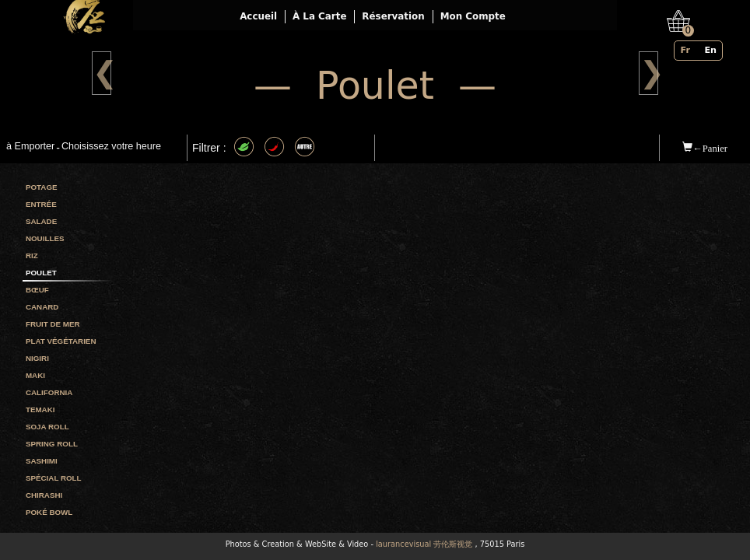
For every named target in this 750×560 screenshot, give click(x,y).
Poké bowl (49, 512)
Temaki (40, 409)
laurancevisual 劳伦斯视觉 (424, 544)
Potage (42, 187)
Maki (35, 375)
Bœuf (37, 290)
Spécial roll (54, 478)
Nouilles (45, 238)
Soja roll (47, 427)
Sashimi (42, 461)
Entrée (41, 204)
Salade (41, 221)
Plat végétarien (61, 341)
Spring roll (52, 444)
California (49, 392)
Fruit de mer (53, 324)
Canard (42, 307)
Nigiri (37, 358)
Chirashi (44, 495)
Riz (32, 255)
